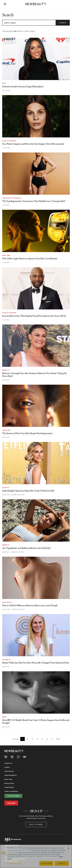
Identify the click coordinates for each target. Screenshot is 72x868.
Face (4, 83)
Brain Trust (8, 779)
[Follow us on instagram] (18, 757)
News (4, 717)
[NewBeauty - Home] (36, 4)
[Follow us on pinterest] (12, 757)
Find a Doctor (9, 771)
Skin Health (7, 602)
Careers (7, 767)
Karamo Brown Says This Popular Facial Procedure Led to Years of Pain (34, 316)
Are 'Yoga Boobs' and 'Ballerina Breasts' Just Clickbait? (27, 548)
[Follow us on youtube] (25, 757)
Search (63, 23)
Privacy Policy (9, 783)
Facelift (6, 488)
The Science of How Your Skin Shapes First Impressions (27, 433)
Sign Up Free (36, 823)
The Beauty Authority (12, 198)
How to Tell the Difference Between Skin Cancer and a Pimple (30, 605)
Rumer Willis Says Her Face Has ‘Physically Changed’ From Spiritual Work (36, 663)
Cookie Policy (9, 787)
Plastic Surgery (9, 141)
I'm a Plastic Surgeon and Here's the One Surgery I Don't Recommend (33, 144)
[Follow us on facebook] (6, 757)
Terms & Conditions (11, 791)
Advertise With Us (11, 775)
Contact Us (8, 763)
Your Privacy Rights (11, 795)
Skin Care (6, 255)
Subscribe (11, 802)
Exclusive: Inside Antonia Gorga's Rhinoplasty (23, 87)
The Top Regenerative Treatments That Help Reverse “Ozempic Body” (34, 201)
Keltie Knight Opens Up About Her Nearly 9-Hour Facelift (28, 491)
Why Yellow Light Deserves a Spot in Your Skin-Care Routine (30, 259)
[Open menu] (5, 4)
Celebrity (6, 660)
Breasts (6, 370)
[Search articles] (29, 23)
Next (58, 739)
